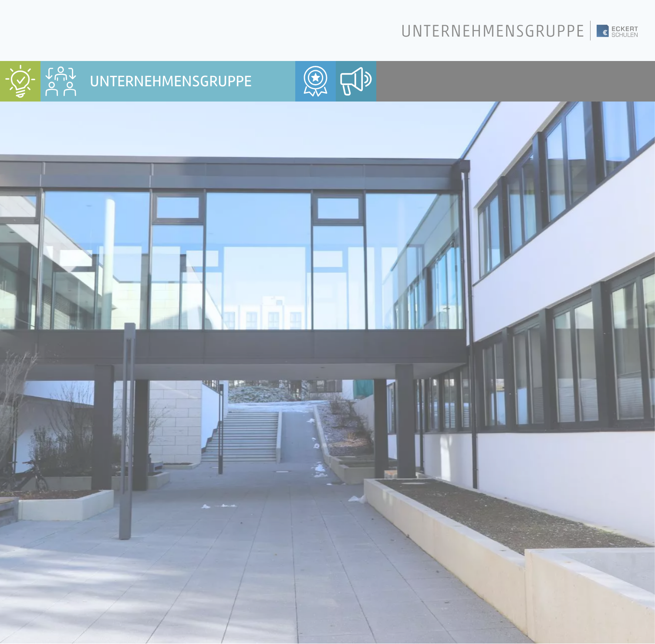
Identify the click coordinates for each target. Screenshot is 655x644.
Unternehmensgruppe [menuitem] (171, 81)
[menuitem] (20, 81)
